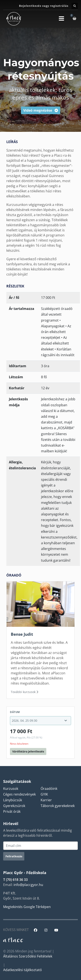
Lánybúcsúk (13, 800)
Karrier (46, 800)
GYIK (44, 794)
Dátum (15, 712)
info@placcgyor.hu (28, 885)
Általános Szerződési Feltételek (28, 956)
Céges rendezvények (19, 794)
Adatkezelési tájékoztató (23, 970)
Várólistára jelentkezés (28, 751)
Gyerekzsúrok (14, 806)
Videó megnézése (41, 110)
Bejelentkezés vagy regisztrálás (44, 6)
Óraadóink (49, 789)
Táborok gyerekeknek (58, 806)
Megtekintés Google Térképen (27, 907)
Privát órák (12, 811)
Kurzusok (11, 789)
